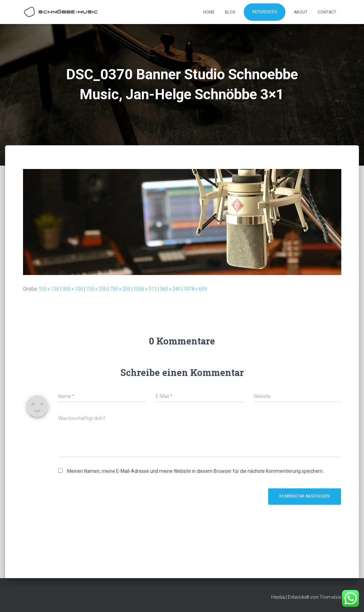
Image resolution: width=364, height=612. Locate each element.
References (265, 12)
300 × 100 (73, 289)
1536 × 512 (145, 289)
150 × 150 (49, 289)
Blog (230, 12)
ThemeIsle (330, 597)
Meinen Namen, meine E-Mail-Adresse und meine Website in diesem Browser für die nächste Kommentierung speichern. (195, 471)
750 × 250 (96, 289)
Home (209, 12)
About (301, 12)
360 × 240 (170, 289)
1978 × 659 (195, 289)
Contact (327, 12)
